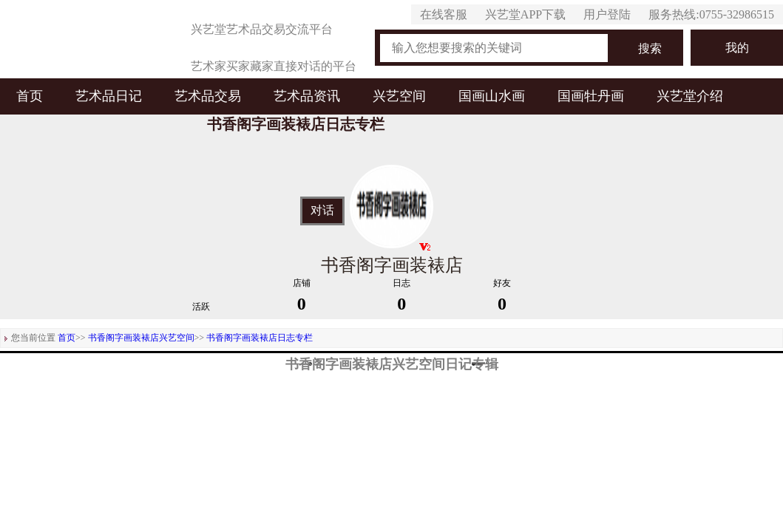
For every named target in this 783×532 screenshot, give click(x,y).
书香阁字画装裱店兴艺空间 (141, 338)
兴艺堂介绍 (690, 96)
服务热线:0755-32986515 (711, 14)
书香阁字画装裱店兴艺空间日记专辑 (392, 364)
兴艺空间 (399, 96)
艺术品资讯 (307, 96)
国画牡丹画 (591, 96)
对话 (322, 211)
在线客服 (444, 14)
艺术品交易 (208, 96)
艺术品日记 (109, 96)
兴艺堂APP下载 (525, 14)
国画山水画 (492, 96)
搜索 (650, 48)
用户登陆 (607, 14)
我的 (737, 48)
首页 (30, 96)
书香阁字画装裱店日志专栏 (260, 338)
